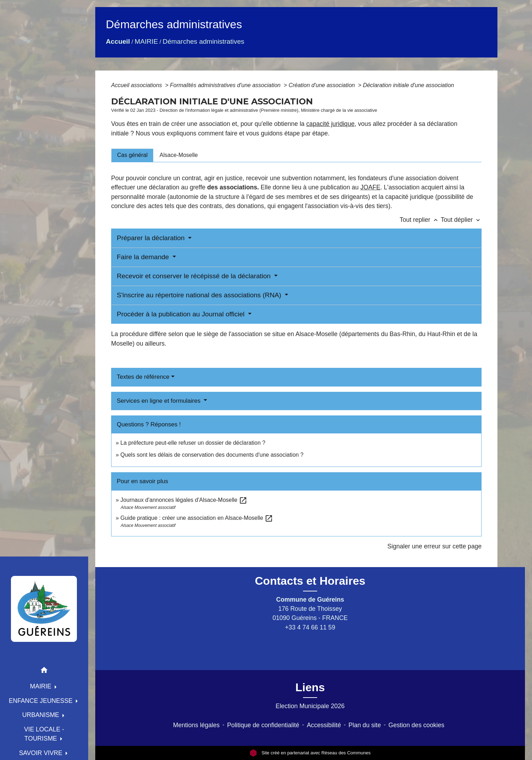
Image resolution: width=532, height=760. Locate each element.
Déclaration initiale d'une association (409, 85)
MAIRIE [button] (42, 686)
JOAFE (371, 187)
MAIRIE (146, 41)
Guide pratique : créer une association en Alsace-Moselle (197, 518)
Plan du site (365, 725)
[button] (44, 671)
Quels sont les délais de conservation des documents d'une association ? (212, 455)
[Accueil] (44, 609)
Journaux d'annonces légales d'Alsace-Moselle (184, 500)
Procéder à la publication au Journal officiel (182, 314)
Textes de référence (143, 377)
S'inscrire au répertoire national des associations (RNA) (200, 295)
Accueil (118, 41)
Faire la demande (144, 257)
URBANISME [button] (42, 715)
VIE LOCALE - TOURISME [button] (44, 734)
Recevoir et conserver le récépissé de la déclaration (195, 276)
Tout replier (420, 220)
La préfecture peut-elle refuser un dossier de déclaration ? (193, 443)
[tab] (132, 155)
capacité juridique (330, 124)
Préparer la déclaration (152, 238)
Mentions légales (197, 725)
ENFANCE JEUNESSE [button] (42, 701)
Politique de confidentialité (263, 725)
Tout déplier (461, 220)
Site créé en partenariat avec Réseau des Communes (310, 753)
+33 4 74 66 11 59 (310, 627)
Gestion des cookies (416, 725)
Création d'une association (323, 85)
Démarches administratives (203, 41)
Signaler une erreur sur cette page (434, 546)
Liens (310, 687)
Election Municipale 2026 (310, 706)
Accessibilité (324, 725)
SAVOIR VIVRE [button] (42, 753)
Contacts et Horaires (310, 581)
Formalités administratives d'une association (226, 85)
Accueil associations (137, 85)
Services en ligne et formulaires (159, 401)
